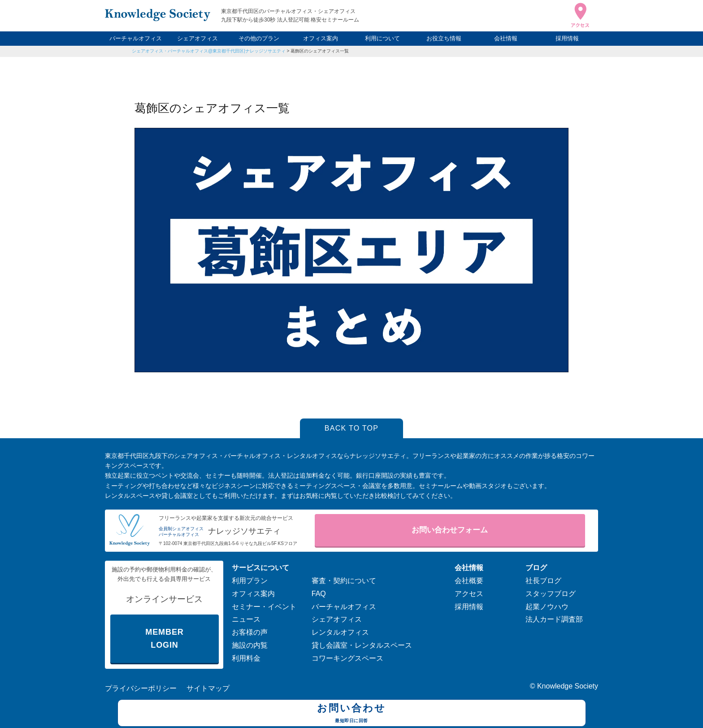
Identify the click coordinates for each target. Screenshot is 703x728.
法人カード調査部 (554, 619)
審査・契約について (344, 581)
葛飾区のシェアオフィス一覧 (320, 51)
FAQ (319, 594)
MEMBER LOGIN (164, 639)
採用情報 (567, 38)
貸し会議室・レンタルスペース (362, 645)
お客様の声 (250, 632)
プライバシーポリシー (141, 688)
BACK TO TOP (352, 428)
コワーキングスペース (347, 658)
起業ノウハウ (547, 607)
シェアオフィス (197, 38)
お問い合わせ (352, 714)
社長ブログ (543, 581)
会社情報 (506, 38)
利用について (382, 38)
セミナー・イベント (264, 607)
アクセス (469, 594)
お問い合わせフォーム (450, 530)
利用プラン (250, 581)
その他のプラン (259, 38)
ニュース (246, 619)
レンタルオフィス (340, 632)
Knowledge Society (568, 686)
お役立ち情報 (444, 38)
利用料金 (246, 658)
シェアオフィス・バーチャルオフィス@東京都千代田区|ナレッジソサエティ (209, 51)
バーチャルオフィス (136, 38)
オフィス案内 (321, 38)
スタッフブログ (551, 594)
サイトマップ (208, 688)
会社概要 (469, 581)
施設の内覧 (250, 645)
